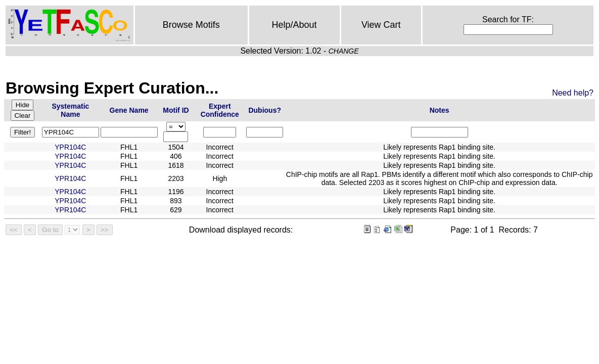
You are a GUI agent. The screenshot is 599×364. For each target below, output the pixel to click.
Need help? (573, 93)
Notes (440, 110)
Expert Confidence (220, 110)
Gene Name (129, 110)
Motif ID (176, 110)
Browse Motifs (191, 25)
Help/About (294, 25)
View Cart (381, 25)
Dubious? (265, 110)
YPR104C (70, 147)
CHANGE (344, 51)
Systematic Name (70, 110)
